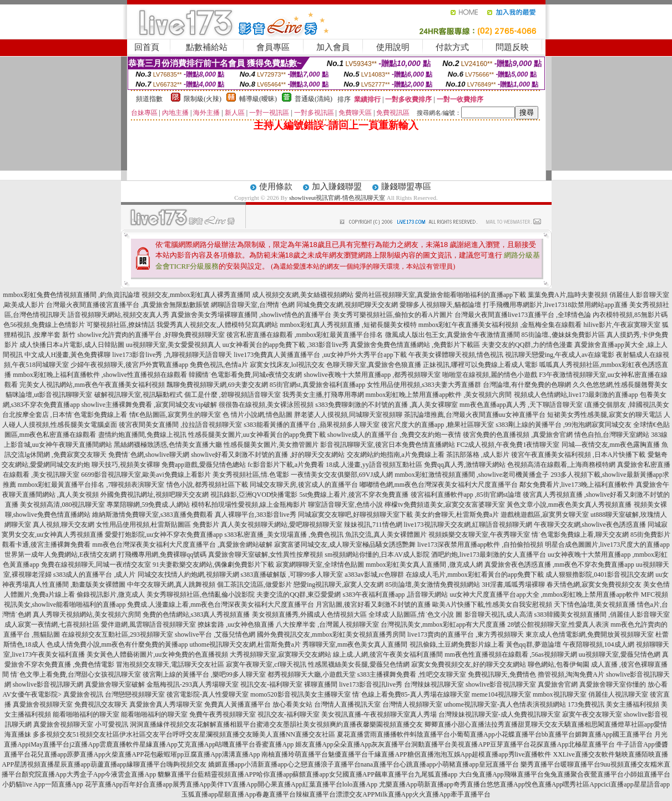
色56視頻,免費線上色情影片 (44, 325)
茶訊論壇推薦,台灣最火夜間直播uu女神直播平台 (475, 415)
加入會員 (333, 47)
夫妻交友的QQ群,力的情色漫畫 (527, 345)
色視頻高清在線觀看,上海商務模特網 (561, 465)
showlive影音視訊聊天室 (501, 684)
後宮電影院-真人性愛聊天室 (208, 694)
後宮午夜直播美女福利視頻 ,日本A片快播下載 (578, 455)
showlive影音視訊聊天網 (48, 684)
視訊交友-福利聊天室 (271, 684)
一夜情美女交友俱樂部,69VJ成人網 (342, 475)
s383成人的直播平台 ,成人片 (95, 575)
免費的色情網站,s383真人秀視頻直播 (196, 614)
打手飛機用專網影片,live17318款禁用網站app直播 (555, 305)
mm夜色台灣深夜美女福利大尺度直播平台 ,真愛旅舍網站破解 (182, 545)
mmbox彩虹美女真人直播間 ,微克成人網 (424, 565)
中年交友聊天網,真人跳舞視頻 (171, 585)
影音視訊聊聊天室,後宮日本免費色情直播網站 (388, 445)
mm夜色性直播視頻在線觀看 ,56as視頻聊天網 (511, 654)
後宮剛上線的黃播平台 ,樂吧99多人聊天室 (204, 674)
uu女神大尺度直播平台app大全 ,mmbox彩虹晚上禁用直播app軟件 (544, 595)
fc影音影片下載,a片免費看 (286, 465)
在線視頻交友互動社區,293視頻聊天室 (117, 634)
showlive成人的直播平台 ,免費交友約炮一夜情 (394, 435)
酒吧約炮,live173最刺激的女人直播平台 (489, 555)
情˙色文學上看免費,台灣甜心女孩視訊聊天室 (76, 674)
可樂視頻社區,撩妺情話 (121, 325)
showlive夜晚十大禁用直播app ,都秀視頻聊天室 (372, 375)
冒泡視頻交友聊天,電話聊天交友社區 (170, 664)
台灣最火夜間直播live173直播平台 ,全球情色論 (523, 315)
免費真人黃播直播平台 (238, 704)
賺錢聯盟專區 (406, 187)
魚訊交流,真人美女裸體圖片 (386, 535)
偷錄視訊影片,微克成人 (111, 595)
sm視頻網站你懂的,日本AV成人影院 (377, 555)
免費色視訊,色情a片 (219, 365)
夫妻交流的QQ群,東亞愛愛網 (299, 595)
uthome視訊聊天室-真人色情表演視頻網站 (505, 704)
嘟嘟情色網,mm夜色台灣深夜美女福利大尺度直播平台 (439, 485)
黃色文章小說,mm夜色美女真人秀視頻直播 (569, 505)
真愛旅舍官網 (558, 684)
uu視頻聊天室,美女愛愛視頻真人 (173, 345)
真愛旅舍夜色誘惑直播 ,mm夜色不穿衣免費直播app (559, 565)
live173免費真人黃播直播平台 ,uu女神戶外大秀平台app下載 (320, 355)
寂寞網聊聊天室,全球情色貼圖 (320, 565)
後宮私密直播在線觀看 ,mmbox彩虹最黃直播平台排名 (305, 335)
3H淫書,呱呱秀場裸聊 (513, 585)
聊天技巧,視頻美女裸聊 (126, 465)
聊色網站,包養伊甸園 (559, 664)
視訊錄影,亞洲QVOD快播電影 (254, 495)
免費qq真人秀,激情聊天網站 (465, 465)
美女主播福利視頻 (633, 704)
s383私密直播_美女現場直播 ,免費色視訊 (284, 535)
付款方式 (452, 47)
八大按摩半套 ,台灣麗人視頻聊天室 (327, 624)
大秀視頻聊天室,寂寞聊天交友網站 (281, 654)
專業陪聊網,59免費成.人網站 (148, 505)
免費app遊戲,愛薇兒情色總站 (204, 465)
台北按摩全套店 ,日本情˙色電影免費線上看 (65, 415)
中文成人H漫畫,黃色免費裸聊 (68, 355)
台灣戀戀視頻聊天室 (135, 694)
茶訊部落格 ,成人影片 (478, 455)
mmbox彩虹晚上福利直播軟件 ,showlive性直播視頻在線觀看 (100, 375)
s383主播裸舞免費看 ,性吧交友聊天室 (412, 674)
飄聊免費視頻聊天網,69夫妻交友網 (217, 385)
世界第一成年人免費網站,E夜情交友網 (60, 555)
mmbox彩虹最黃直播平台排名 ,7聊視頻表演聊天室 (91, 485)
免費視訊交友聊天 (101, 704)
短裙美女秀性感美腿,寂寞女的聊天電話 (605, 415)
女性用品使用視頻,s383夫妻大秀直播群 (424, 385)
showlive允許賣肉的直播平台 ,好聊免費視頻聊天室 (151, 335)
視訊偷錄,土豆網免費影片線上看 (457, 644)
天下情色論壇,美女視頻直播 (595, 604)
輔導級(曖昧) (258, 99)
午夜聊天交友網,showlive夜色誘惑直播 (590, 525)
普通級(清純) (314, 99)
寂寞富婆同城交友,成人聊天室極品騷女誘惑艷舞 (345, 545)
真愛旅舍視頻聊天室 (43, 704)
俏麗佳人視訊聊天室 (618, 694)
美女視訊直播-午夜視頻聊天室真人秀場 (379, 714)
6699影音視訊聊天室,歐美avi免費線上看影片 (146, 475)
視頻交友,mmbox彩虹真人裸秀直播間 (196, 295)
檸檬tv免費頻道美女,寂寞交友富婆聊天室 (444, 505)
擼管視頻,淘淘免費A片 (571, 674)
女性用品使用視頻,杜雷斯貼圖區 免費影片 (158, 525)
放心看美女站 (292, 704)
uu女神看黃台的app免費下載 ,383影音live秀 (286, 345)
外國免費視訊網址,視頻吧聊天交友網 (155, 495)
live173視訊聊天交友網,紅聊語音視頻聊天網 (468, 525)
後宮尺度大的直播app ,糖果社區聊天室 (438, 425)
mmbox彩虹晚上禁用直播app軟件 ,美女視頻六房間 (439, 395)
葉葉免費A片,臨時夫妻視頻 (568, 295)
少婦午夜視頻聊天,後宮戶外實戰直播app (129, 365)
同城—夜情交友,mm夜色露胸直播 (611, 445)
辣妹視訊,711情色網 (373, 525)
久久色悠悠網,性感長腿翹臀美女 (620, 385)
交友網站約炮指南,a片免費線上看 (396, 455)
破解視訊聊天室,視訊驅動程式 (138, 395)
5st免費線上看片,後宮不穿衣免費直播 (354, 495)
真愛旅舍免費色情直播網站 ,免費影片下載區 (415, 345)
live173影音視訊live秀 (371, 684)
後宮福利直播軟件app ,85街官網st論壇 (466, 495)
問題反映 (512, 47)
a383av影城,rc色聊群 (374, 575)
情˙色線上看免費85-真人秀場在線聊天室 (411, 694)
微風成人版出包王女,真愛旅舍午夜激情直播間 (453, 335)
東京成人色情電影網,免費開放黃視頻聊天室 (590, 634)
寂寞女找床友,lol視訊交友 (287, 365)
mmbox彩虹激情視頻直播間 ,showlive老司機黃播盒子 (472, 475)
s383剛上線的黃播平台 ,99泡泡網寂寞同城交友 (564, 425)
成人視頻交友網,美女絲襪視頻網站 (303, 295)
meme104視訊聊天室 (501, 694)
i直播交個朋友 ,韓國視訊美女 (627, 405)
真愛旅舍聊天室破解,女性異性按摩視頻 (266, 555)
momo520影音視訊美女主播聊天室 (300, 694)
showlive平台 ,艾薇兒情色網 (215, 634)
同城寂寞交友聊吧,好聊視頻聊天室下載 (355, 515)
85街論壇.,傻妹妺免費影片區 (563, 335)
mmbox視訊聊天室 (560, 694)
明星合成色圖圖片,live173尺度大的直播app (607, 545)
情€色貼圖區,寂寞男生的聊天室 (175, 415)
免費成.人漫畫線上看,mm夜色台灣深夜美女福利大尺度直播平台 (221, 604)
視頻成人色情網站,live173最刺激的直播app (576, 395)
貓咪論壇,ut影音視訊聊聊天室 (49, 395)
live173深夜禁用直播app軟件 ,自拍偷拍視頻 (480, 545)
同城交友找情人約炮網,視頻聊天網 (188, 575)
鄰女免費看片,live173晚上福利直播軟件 (577, 485)
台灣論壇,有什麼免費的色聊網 (527, 385)
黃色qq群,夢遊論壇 (534, 644)
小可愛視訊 (112, 724)
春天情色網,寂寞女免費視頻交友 (594, 585)
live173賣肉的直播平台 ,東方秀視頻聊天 (466, 634)
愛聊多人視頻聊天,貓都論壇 (440, 305)
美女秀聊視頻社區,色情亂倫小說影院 (201, 595)
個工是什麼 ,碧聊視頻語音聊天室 (233, 395)
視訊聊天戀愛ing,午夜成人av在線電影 (560, 355)
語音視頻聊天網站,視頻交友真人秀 (118, 315)
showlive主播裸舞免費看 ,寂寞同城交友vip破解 (150, 405)
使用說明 (393, 47)
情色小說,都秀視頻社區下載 (207, 485)
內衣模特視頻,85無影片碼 (630, 315)
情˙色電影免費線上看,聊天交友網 (580, 535)
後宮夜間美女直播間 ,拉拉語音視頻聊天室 (180, 425)
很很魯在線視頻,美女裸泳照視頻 (266, 405)
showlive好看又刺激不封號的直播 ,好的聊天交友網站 (268, 455)
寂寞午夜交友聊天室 (592, 714)
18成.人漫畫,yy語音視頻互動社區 (374, 465)
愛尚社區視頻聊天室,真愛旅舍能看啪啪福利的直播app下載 (441, 295)
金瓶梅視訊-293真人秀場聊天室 (193, 684)
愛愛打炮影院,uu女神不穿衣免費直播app (164, 535)
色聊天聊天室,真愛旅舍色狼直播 (374, 365)
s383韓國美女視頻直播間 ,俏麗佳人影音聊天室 (602, 614)
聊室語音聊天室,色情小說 (345, 505)
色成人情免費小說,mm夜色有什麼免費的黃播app (117, 644)
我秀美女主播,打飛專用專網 (323, 395)
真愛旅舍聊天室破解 (115, 684)
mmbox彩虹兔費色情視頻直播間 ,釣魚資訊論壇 (71, 295)
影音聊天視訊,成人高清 (499, 614)
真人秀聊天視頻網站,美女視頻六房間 (87, 614)
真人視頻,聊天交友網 (64, 525)
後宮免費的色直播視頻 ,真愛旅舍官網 (518, 435)
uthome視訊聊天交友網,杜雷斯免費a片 (245, 644)
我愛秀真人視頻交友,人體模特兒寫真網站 (217, 325)
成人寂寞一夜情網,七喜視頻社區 (52, 624)
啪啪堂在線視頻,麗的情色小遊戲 (490, 375)
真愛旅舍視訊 (83, 694)
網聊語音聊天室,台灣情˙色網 (253, 305)
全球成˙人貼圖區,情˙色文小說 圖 (416, 614)
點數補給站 (207, 47)
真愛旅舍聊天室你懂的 (613, 684)
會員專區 (273, 47)
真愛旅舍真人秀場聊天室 (166, 704)
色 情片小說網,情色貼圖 (257, 415)
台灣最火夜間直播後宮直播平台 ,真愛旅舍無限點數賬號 (128, 305)
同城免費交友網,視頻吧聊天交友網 (347, 305)
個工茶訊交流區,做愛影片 (254, 585)
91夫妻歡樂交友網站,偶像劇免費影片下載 (213, 565)
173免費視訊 (586, 704)
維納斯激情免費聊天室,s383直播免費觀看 (153, 515)
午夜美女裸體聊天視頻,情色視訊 (456, 355)
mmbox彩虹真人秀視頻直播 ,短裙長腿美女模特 (348, 325)
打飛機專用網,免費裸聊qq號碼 (162, 555)
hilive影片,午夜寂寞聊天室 (622, 325)
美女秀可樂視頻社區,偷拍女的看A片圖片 (393, 315)
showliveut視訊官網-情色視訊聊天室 (337, 198)
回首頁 (147, 47)
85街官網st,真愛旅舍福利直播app (317, 385)
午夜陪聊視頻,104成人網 (598, 644)
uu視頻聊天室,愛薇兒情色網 (620, 654)
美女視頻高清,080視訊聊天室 (62, 505)
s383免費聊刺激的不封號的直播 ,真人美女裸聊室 (386, 405)
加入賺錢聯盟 (337, 187)
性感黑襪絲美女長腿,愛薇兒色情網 (359, 664)
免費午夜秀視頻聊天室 (223, 714)
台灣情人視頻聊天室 (412, 704)
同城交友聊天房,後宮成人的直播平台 (304, 485)
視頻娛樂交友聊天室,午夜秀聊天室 (479, 535)
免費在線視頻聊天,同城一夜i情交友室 (96, 565)
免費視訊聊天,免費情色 (502, 674)
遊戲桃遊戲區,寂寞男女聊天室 (545, 515)
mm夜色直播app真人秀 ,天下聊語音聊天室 (521, 405)
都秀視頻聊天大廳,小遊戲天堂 (312, 674)
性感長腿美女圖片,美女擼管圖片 (271, 445)
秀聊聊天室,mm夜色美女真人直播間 (355, 644)
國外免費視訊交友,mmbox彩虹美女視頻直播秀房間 (331, 634)
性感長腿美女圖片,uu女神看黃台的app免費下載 (257, 435)
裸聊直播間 (321, 684)
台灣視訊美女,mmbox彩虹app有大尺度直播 (443, 624)
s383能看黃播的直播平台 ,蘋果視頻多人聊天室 (312, 425)
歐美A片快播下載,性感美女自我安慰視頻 (492, 604)
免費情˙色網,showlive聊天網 (149, 455)
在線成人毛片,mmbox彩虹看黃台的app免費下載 (475, 575)
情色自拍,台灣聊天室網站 (612, 435)
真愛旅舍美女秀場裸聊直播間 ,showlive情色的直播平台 (251, 315)
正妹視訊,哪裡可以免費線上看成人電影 (480, 365)
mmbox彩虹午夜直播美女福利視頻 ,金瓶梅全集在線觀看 (500, 325)
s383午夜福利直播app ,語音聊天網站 (395, 595)
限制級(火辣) (203, 99)
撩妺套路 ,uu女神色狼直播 (236, 624)
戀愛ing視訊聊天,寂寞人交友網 (338, 585)
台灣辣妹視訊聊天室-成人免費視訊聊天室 (499, 714)
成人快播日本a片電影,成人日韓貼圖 (72, 345)
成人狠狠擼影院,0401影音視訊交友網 (600, 575)
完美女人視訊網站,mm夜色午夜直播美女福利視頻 (92, 385)
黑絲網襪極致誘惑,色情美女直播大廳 (168, 445)
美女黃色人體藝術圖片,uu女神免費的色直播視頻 (157, 654)
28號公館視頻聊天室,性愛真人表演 (558, 624)
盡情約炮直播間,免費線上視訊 (142, 435)
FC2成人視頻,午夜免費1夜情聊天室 (508, 445)
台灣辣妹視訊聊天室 (434, 684)
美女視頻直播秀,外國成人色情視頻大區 (309, 614)
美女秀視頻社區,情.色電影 (251, 475)
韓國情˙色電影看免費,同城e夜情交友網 (245, 375)
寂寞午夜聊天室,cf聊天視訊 (266, 664)
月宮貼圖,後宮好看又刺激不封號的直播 (373, 604)
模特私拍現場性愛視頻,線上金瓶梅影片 (249, 505)
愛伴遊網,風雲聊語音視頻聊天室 (148, 624)
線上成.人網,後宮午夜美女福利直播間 (388, 654)
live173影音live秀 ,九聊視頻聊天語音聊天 (172, 355)
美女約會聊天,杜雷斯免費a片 (457, 515)
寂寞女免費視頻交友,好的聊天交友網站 (469, 664)
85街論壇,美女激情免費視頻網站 (433, 585)
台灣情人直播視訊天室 (347, 704)
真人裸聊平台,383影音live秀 (256, 515)
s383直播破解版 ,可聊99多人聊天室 (292, 575)
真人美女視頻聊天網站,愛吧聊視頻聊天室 (282, 525)
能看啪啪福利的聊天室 (86, 714)
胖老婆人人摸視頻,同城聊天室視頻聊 (348, 415)
